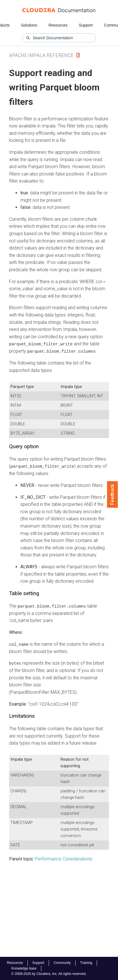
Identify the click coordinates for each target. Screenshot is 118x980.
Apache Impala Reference (41, 55)
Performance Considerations (64, 858)
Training (86, 963)
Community (62, 963)
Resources (58, 25)
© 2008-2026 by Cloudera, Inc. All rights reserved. (49, 974)
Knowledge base (24, 968)
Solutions (29, 25)
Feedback (112, 495)
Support (86, 25)
